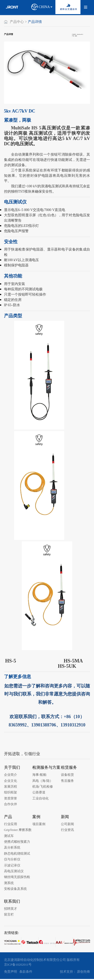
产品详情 (35, 22)
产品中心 (17, 22)
